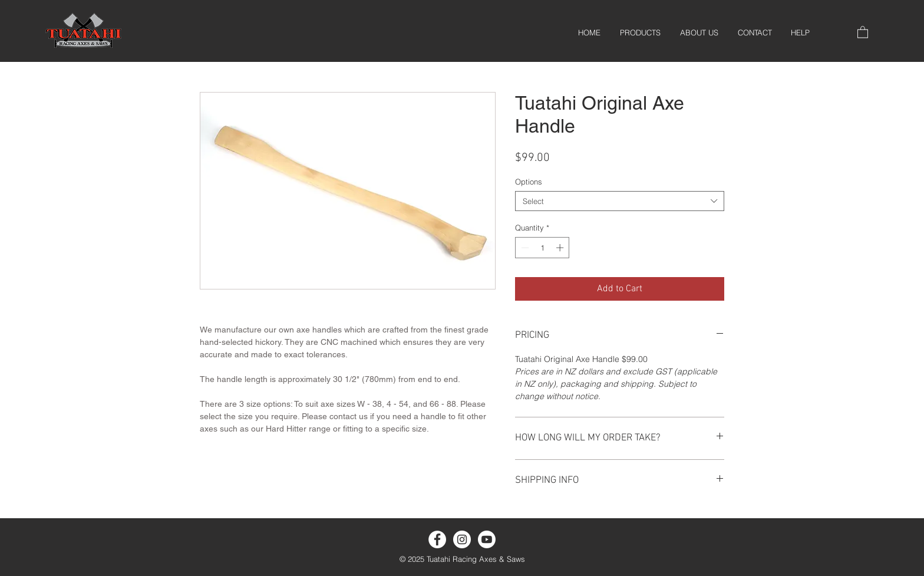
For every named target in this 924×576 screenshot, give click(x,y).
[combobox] (620, 201)
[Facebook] (437, 539)
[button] (863, 32)
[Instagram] (462, 539)
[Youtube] (487, 539)
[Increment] (561, 248)
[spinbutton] (542, 248)
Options (529, 182)
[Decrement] (524, 248)
